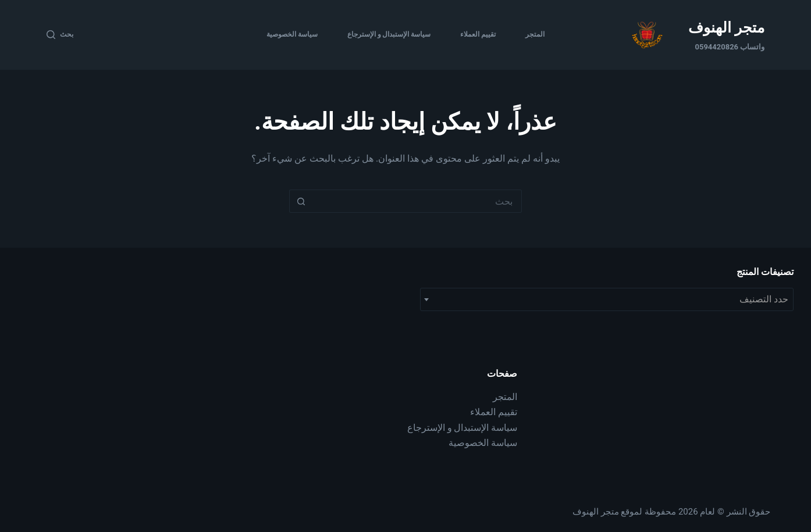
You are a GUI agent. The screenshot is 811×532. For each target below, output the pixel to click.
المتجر (535, 34)
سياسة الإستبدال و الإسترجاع (389, 34)
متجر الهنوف (726, 28)
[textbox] (607, 299)
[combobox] (607, 299)
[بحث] (60, 35)
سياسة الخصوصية (292, 34)
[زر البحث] (301, 201)
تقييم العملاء (478, 34)
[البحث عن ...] (417, 201)
